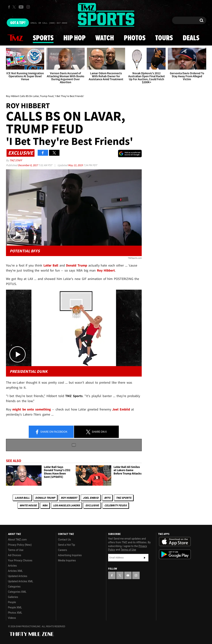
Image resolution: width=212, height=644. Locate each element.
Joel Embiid (91, 498)
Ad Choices (15, 555)
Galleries (13, 597)
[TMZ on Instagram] (28, 7)
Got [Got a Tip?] (18, 23)
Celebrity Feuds (116, 505)
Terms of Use (16, 550)
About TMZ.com (17, 540)
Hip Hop (74, 38)
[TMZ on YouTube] (128, 575)
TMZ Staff (16, 160)
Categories (14, 587)
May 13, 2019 (76, 165)
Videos (12, 618)
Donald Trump (77, 265)
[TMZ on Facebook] (9, 7)
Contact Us (64, 540)
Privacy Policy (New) (20, 545)
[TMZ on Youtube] (21, 7)
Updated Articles (18, 576)
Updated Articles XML (21, 581)
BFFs (107, 498)
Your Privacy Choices (20, 560)
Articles (12, 566)
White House (28, 505)
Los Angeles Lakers (66, 505)
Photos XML (15, 613)
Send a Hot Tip (66, 545)
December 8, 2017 (28, 165)
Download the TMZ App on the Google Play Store (175, 554)
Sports (43, 38)
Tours (164, 38)
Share (51, 432)
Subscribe (145, 558)
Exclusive (92, 505)
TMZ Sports (124, 498)
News (15, 38)
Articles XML (15, 571)
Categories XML (17, 592)
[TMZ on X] (15, 7)
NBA (45, 505)
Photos (135, 38)
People (12, 602)
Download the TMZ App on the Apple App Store (175, 542)
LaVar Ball (22, 498)
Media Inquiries (67, 560)
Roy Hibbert (69, 498)
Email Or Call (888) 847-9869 (49, 23)
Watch (105, 38)
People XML (15, 607)
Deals (191, 38)
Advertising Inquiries (70, 555)
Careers (62, 550)
